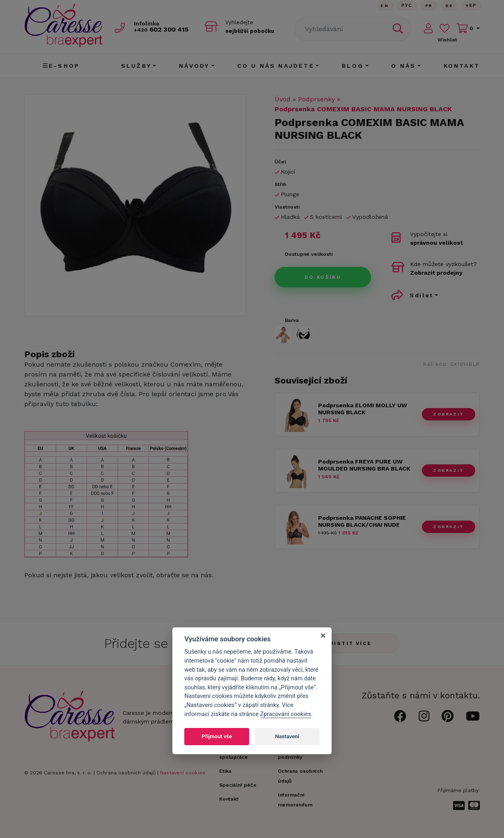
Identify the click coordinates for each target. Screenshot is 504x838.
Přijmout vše (217, 736)
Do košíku (323, 277)
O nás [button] (403, 66)
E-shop (61, 66)
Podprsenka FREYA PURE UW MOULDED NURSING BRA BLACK (364, 465)
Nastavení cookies (183, 773)
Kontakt (462, 66)
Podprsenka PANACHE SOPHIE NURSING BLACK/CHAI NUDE (362, 521)
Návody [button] (194, 66)
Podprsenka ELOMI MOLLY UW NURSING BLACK (363, 409)
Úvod (283, 99)
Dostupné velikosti (309, 254)
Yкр (471, 6)
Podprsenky (316, 99)
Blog (353, 66)
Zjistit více (349, 643)
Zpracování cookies (286, 714)
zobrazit (448, 414)
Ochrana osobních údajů (126, 773)
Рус (405, 6)
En (383, 6)
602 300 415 (164, 29)
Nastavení (287, 736)
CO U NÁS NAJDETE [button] (276, 66)
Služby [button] (136, 66)
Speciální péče (238, 785)
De (449, 6)
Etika (225, 771)
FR (428, 6)
